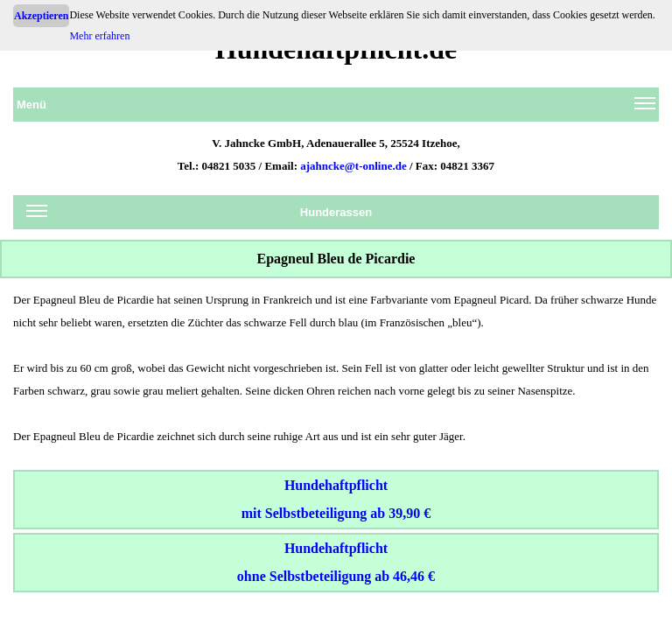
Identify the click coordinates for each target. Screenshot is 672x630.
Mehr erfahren (99, 36)
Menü (336, 108)
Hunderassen (199, 215)
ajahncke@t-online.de (353, 166)
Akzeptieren (41, 16)
